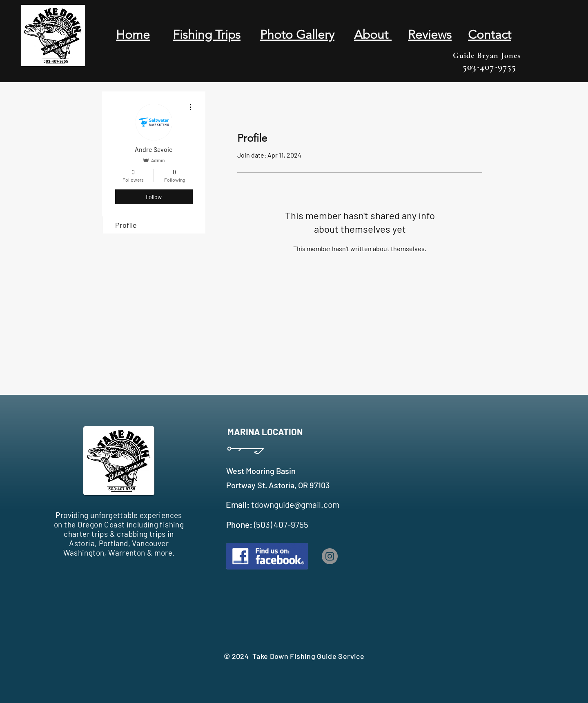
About (373, 35)
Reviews (430, 35)
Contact (490, 35)
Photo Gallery (297, 35)
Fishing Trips (207, 35)
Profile (126, 225)
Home (133, 35)
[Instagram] (330, 556)
